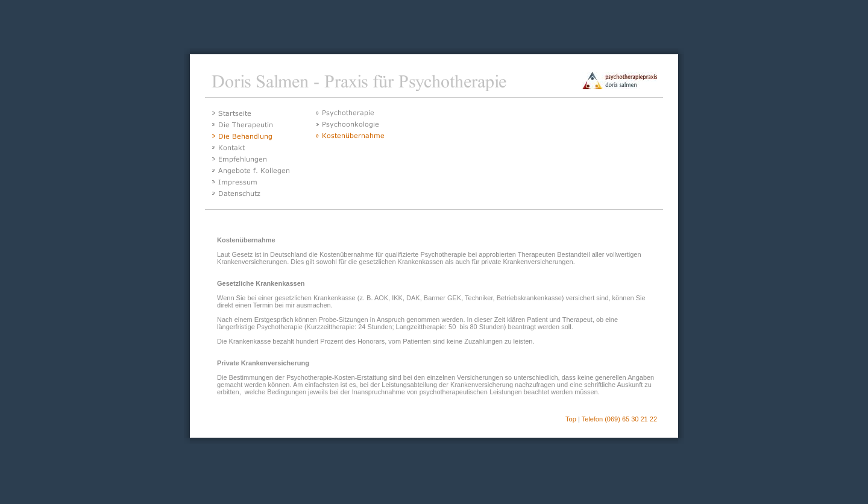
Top (571, 419)
